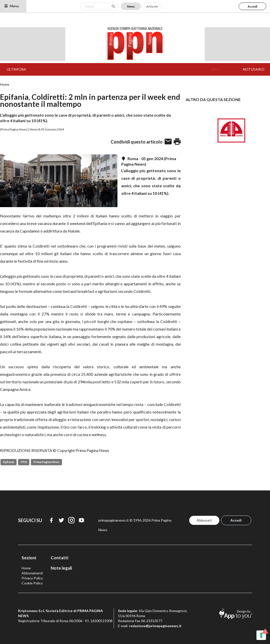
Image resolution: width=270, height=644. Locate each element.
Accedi (252, 6)
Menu (11, 6)
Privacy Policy (32, 578)
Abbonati (204, 520)
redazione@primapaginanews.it (155, 626)
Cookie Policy (32, 583)
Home (5, 84)
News (131, 6)
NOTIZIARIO (254, 69)
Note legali (61, 568)
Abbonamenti (32, 573)
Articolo (152, 6)
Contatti (59, 558)
